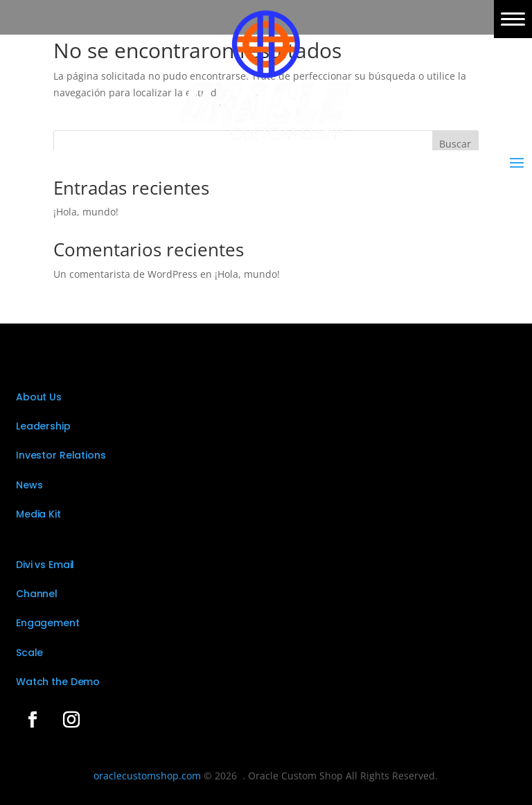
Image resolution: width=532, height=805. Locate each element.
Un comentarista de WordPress (125, 274)
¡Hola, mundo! (86, 212)
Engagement (48, 623)
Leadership (43, 426)
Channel (37, 594)
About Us (39, 397)
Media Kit (38, 514)
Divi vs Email (45, 565)
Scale (29, 653)
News (29, 485)
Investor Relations (61, 455)
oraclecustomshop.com (147, 776)
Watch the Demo (58, 682)
